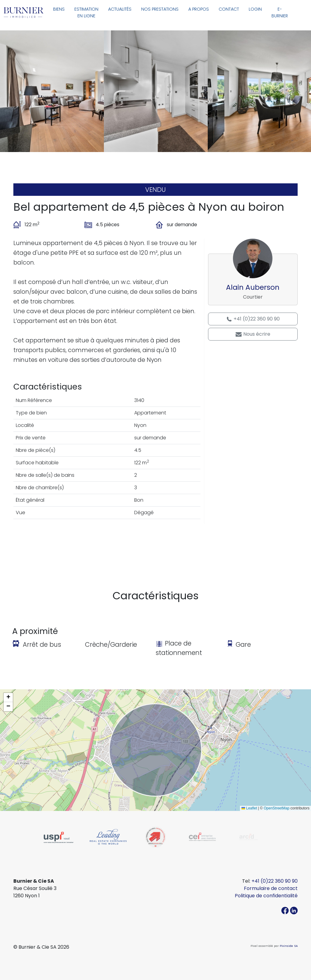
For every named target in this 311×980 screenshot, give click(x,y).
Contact (229, 9)
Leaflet (249, 808)
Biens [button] (59, 9)
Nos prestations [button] (160, 9)
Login (255, 9)
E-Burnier (280, 12)
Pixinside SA (289, 946)
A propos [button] (199, 9)
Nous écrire (253, 334)
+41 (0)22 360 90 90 (253, 319)
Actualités (120, 9)
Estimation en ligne (86, 12)
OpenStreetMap (277, 808)
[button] (8, 698)
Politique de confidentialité (266, 896)
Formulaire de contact (271, 888)
